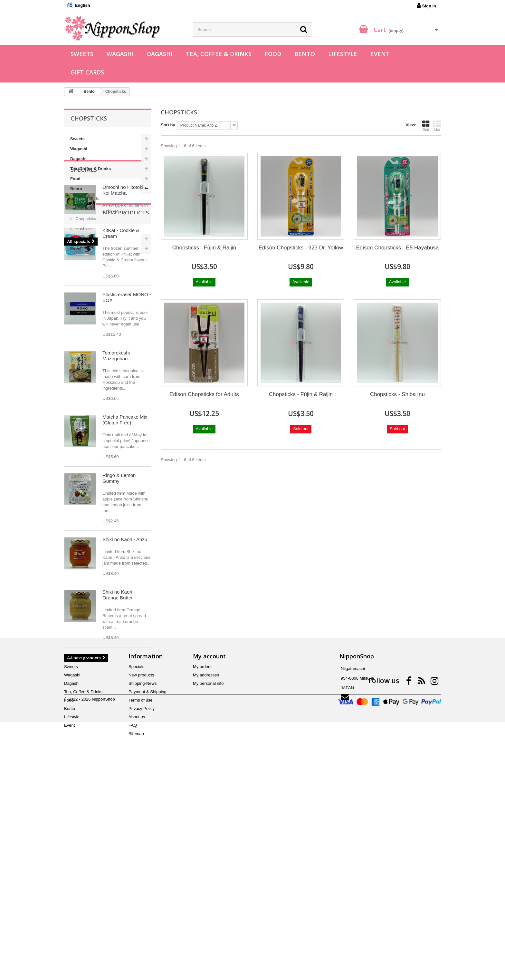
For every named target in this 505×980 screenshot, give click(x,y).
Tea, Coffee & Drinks (219, 54)
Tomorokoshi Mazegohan (116, 512)
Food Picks (85, 209)
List (437, 126)
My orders (202, 872)
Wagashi (120, 54)
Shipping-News (143, 889)
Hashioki (83, 229)
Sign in (426, 5)
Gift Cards (87, 72)
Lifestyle (343, 54)
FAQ (133, 931)
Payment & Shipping (148, 897)
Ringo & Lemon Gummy (119, 634)
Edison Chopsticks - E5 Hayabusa (397, 248)
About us (137, 922)
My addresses (206, 881)
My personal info (208, 889)
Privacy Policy (142, 914)
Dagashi (160, 54)
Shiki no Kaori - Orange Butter (119, 751)
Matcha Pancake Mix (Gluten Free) (125, 576)
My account (209, 862)
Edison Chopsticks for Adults (204, 394)
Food (273, 54)
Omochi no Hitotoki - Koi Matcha (124, 294)
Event (380, 54)
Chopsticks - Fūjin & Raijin (204, 248)
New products (94, 369)
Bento (305, 54)
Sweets (82, 54)
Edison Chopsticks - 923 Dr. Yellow (301, 248)
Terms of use (140, 906)
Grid (426, 126)
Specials (84, 273)
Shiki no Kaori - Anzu (125, 695)
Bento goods (87, 199)
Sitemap (136, 939)
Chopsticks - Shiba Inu (397, 394)
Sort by (168, 125)
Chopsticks (85, 219)
